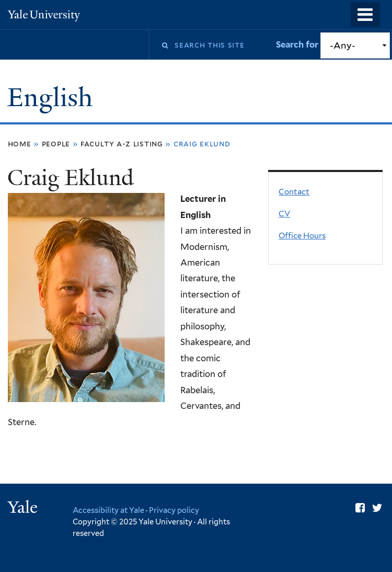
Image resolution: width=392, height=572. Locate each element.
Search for (298, 44)
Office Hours (302, 236)
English (53, 98)
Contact (294, 192)
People (56, 144)
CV (284, 214)
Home (20, 144)
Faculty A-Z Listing (122, 144)
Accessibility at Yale (108, 510)
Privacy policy (174, 510)
